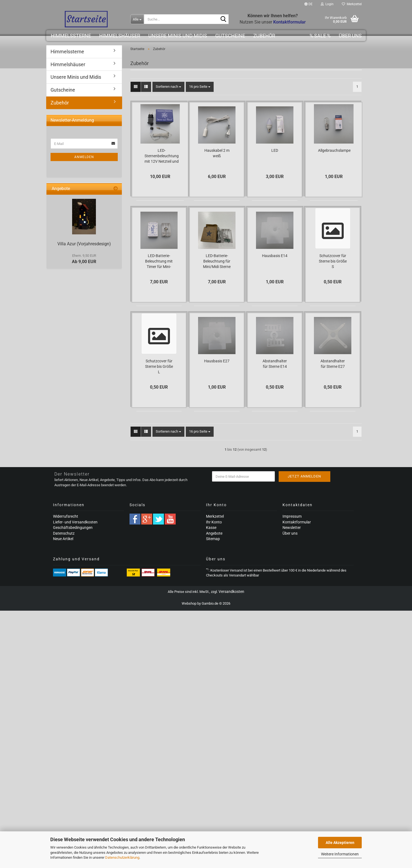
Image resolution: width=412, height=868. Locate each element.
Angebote (214, 533)
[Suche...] (137, 19)
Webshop (189, 603)
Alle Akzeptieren (340, 843)
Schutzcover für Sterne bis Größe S (333, 261)
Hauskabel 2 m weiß (217, 153)
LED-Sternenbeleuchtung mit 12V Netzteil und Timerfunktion (162, 156)
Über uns (350, 36)
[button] (308, 4)
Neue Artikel (63, 539)
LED (275, 150)
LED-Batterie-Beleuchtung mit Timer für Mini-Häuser (159, 261)
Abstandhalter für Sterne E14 (275, 364)
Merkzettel (352, 4)
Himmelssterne (71, 36)
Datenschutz (64, 533)
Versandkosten (231, 592)
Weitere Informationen (340, 854)
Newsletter (292, 528)
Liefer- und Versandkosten (75, 522)
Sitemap (213, 539)
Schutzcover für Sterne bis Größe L (159, 366)
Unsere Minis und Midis (178, 36)
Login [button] (327, 4)
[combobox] (168, 87)
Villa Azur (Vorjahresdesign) (84, 244)
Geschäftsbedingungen (73, 528)
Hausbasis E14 (275, 256)
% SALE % (320, 36)
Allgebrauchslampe (334, 150)
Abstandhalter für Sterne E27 (333, 364)
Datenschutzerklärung (122, 857)
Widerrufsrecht (66, 516)
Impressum (292, 516)
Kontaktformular (297, 522)
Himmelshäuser (120, 36)
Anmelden (84, 157)
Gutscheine (230, 36)
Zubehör (264, 36)
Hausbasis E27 (217, 361)
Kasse (211, 528)
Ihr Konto (214, 522)
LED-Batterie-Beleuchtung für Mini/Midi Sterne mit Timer (217, 261)
